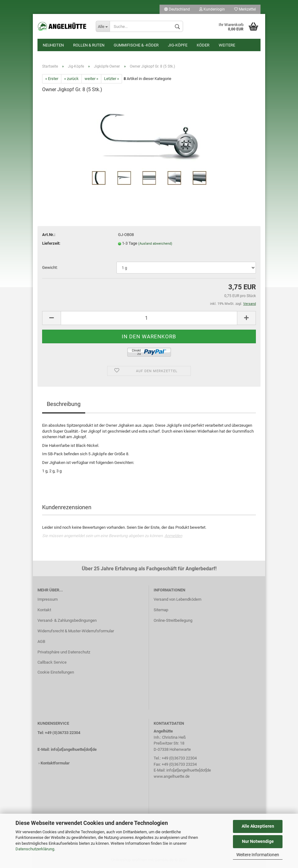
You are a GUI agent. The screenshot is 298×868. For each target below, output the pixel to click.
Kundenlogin (212, 9)
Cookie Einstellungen (56, 672)
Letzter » (112, 79)
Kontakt (44, 610)
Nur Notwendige (258, 841)
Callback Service (52, 662)
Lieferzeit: (51, 243)
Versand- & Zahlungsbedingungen (67, 620)
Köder (203, 45)
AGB (41, 641)
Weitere (227, 45)
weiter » (91, 79)
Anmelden (173, 536)
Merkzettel (245, 9)
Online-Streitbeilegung (173, 620)
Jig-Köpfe (178, 45)
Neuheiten (53, 45)
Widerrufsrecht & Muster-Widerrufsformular (76, 631)
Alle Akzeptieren (258, 826)
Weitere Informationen (258, 855)
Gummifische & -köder (136, 45)
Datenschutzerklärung (35, 849)
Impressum (48, 599)
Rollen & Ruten (89, 45)
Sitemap (161, 610)
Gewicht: (50, 267)
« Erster (52, 79)
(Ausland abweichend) (155, 244)
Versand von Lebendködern (177, 599)
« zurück (71, 79)
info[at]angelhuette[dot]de (74, 749)
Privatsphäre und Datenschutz (64, 652)
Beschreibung (64, 404)
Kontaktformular (55, 763)
